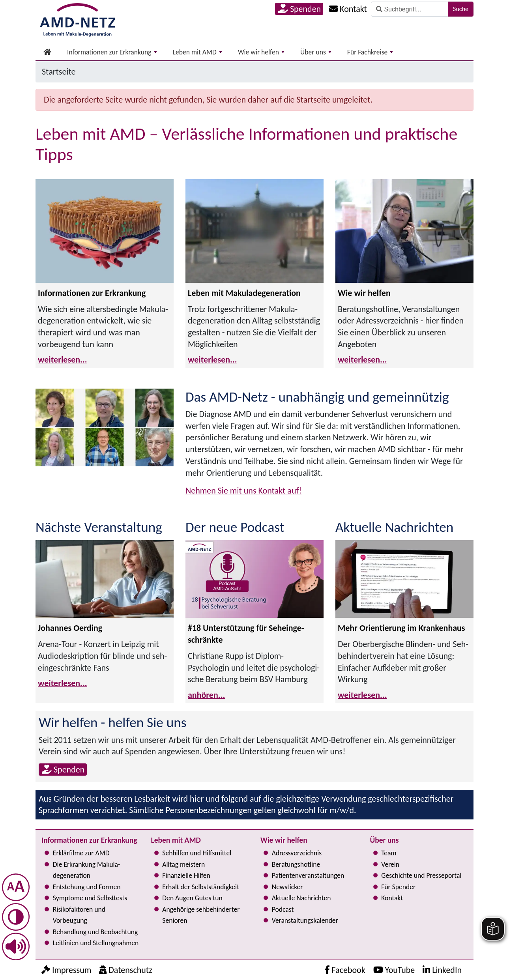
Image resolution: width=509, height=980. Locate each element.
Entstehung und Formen (87, 887)
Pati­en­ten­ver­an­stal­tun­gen (308, 875)
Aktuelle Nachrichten (301, 898)
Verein (390, 864)
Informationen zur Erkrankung (112, 52)
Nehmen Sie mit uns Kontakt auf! (243, 491)
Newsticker (287, 887)
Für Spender (398, 887)
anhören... (206, 695)
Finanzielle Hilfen (186, 875)
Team (389, 853)
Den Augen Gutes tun (192, 898)
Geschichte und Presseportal (421, 875)
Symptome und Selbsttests (90, 898)
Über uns (316, 52)
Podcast (283, 909)
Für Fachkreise (370, 52)
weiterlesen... (63, 360)
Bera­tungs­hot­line (296, 864)
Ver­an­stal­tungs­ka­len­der (305, 920)
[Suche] (410, 9)
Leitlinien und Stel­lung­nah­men (96, 943)
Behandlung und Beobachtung (95, 932)
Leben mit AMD (197, 52)
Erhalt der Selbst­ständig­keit (201, 887)
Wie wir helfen (261, 52)
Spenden (299, 9)
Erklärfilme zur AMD (81, 853)
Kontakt (392, 898)
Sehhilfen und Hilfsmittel (197, 853)
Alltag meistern (183, 864)
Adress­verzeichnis (297, 853)
